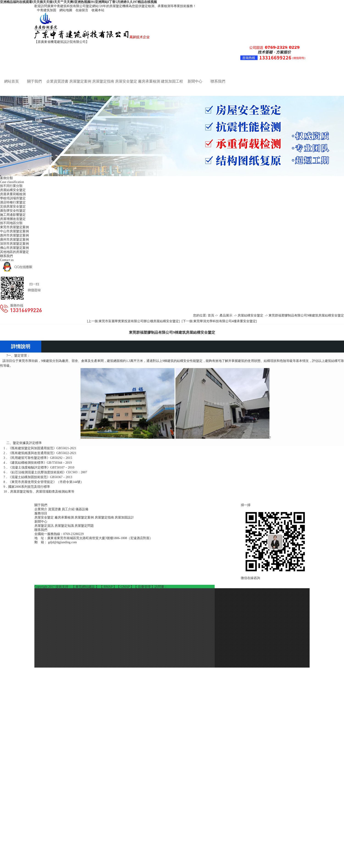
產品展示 (226, 315)
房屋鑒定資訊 (44, 526)
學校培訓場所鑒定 (13, 198)
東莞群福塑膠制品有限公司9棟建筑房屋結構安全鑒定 (306, 315)
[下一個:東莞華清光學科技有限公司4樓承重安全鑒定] (219, 321)
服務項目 (41, 513)
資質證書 (55, 509)
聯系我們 (218, 81)
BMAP (109, 587)
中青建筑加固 (46, 10)
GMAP (126, 587)
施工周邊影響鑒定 (13, 215)
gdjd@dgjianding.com (62, 542)
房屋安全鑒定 (126, 81)
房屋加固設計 (124, 517)
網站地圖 (65, 10)
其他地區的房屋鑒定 (14, 252)
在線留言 (81, 10)
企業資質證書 (57, 81)
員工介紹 (69, 509)
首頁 (211, 315)
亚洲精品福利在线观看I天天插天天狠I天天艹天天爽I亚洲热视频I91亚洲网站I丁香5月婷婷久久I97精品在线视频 (78, 2)
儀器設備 (82, 509)
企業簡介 (41, 509)
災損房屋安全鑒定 (13, 207)
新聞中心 (195, 81)
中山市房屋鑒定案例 (14, 231)
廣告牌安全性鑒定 (13, 211)
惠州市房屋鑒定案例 (14, 235)
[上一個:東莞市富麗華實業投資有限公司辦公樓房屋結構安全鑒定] (134, 321)
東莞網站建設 (86, 587)
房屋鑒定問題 (84, 526)
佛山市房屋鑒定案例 (14, 248)
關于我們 (34, 81)
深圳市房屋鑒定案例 (14, 244)
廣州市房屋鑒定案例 (14, 240)
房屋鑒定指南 (103, 81)
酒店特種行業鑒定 (13, 202)
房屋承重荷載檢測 (13, 194)
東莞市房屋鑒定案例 (14, 227)
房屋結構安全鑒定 (13, 190)
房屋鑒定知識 (65, 526)
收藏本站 (97, 10)
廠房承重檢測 (149, 81)
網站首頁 (11, 81)
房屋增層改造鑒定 (13, 219)
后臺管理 (145, 587)
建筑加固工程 (172, 81)
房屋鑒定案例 (80, 81)
